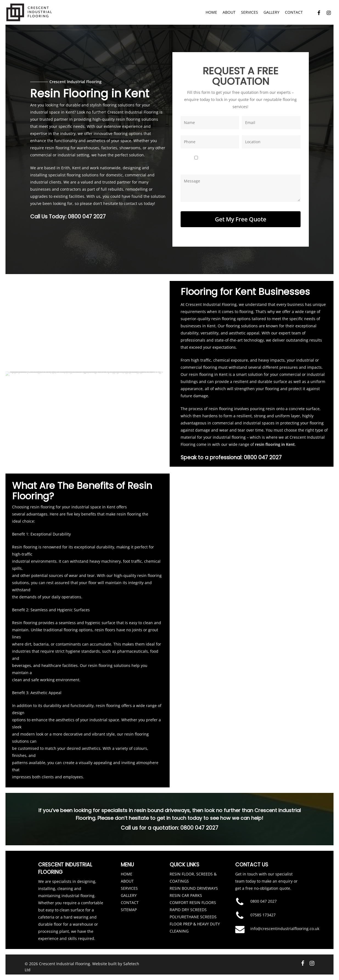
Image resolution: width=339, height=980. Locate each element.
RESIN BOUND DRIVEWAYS (194, 884)
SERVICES (129, 884)
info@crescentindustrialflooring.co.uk (285, 925)
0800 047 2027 (87, 215)
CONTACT (130, 899)
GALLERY (129, 892)
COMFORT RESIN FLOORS (193, 899)
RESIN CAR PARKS (186, 892)
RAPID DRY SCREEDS (188, 906)
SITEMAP (129, 906)
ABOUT (127, 877)
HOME (127, 870)
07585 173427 (263, 911)
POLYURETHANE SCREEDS (193, 913)
